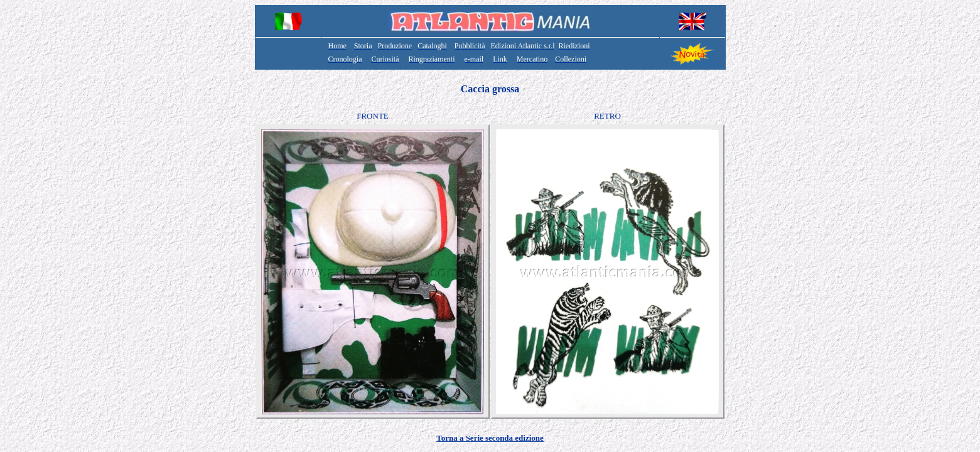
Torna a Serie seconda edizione (490, 438)
